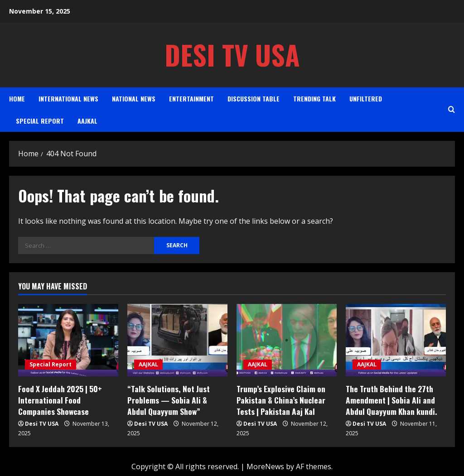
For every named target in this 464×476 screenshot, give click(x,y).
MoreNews (265, 465)
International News (68, 99)
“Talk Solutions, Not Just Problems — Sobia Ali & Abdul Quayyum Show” (177, 399)
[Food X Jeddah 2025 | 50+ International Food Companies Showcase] (68, 340)
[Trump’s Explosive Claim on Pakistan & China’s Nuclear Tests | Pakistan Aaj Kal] (287, 340)
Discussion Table (254, 99)
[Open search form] (452, 109)
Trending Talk (314, 99)
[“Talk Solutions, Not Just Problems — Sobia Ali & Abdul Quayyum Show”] (177, 340)
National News (134, 99)
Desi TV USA (232, 55)
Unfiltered (366, 99)
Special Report (40, 121)
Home (17, 99)
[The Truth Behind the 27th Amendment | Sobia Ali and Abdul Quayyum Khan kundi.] (396, 340)
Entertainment (191, 99)
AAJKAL (87, 121)
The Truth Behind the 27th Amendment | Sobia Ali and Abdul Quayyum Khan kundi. (390, 399)
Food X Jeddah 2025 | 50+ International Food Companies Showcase (68, 399)
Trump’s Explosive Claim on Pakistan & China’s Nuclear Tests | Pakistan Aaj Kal (280, 399)
